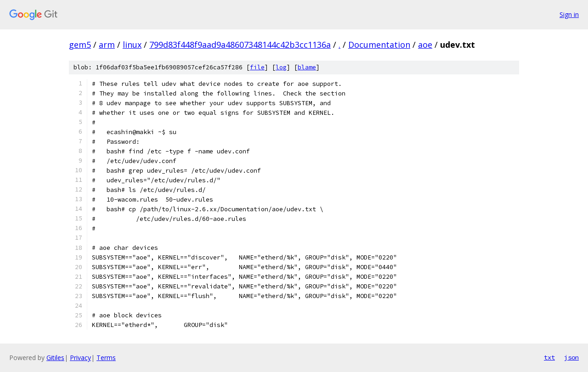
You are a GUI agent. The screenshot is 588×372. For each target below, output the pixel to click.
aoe (425, 45)
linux (132, 45)
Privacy (80, 358)
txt (549, 357)
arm (107, 45)
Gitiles (55, 358)
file (257, 67)
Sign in (569, 14)
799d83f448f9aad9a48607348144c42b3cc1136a (240, 45)
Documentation (379, 45)
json (571, 357)
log (281, 67)
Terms (106, 358)
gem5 (80, 45)
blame (307, 67)
